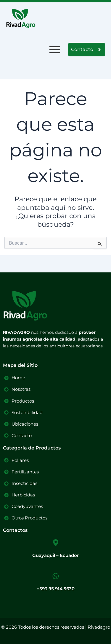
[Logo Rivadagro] (21, 18)
